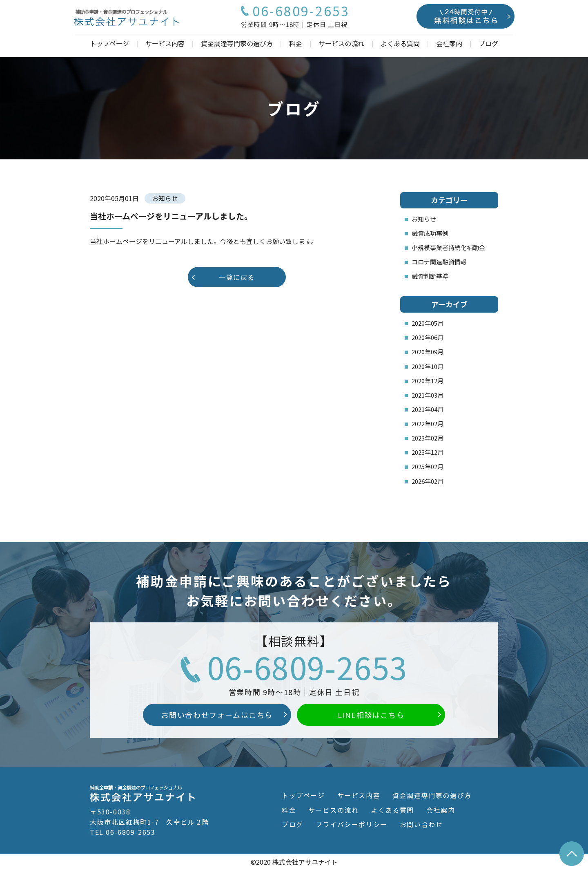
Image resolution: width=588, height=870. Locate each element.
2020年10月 (428, 366)
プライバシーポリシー (352, 824)
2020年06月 (428, 337)
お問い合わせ (421, 824)
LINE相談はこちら (371, 715)
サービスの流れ (341, 43)
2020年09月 (428, 352)
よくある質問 (400, 43)
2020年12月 (428, 381)
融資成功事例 (430, 233)
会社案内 (449, 43)
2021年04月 (428, 409)
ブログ (488, 43)
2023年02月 (428, 438)
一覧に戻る (237, 277)
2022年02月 (428, 424)
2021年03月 (428, 395)
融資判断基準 (430, 276)
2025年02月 (428, 466)
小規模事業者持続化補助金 (448, 247)
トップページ (109, 43)
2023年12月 (428, 452)
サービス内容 (165, 43)
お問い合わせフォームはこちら (217, 715)
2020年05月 (428, 323)
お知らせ (424, 219)
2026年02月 (428, 481)
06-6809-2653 (307, 666)
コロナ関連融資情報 (439, 262)
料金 (296, 43)
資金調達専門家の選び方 (237, 43)
